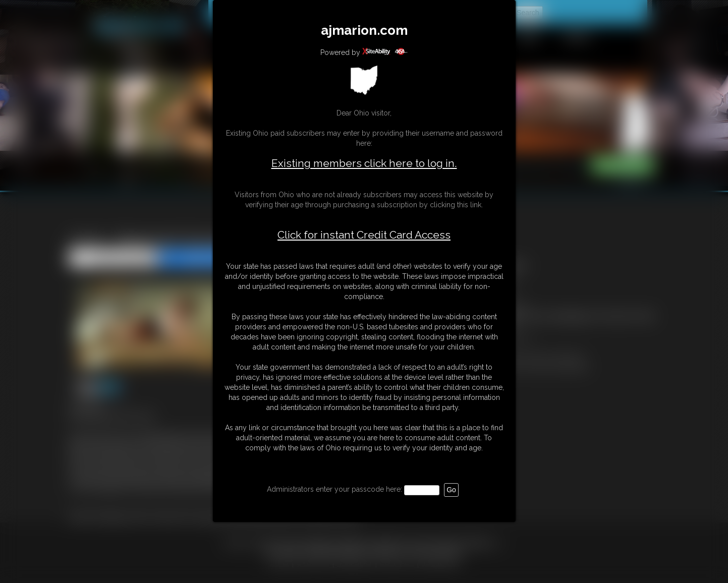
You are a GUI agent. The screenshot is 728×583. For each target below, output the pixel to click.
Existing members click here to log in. (364, 163)
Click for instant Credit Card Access (364, 235)
